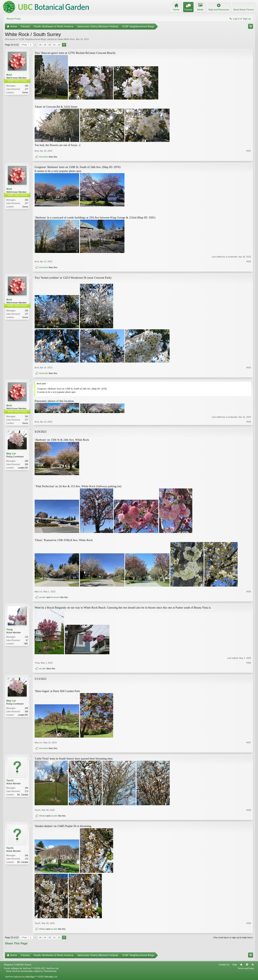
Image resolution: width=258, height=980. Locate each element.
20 (50, 45)
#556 (249, 663)
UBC (26, 644)
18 (40, 45)
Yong (9, 630)
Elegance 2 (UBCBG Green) (18, 965)
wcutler (43, 598)
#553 (249, 367)
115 (26, 637)
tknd (9, 75)
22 (59, 45)
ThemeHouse (50, 971)
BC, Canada (23, 795)
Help (235, 965)
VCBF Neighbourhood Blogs (32, 39)
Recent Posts (14, 19)
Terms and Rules (246, 969)
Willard (43, 816)
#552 (249, 261)
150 (26, 86)
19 (45, 45)
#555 (249, 592)
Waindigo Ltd (51, 977)
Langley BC (23, 468)
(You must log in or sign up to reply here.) (233, 938)
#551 (249, 151)
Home (241, 965)
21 (54, 45)
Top (247, 965)
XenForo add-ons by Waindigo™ (21, 977)
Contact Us (224, 965)
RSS (253, 965)
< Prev (24, 45)
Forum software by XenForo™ (31, 969)
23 (64, 45)
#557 (249, 743)
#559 (249, 924)
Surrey (25, 93)
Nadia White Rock (66, 39)
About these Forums (244, 10)
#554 (249, 423)
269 (26, 461)
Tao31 (10, 781)
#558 (249, 810)
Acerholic (44, 157)
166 (26, 788)
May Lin (11, 454)
